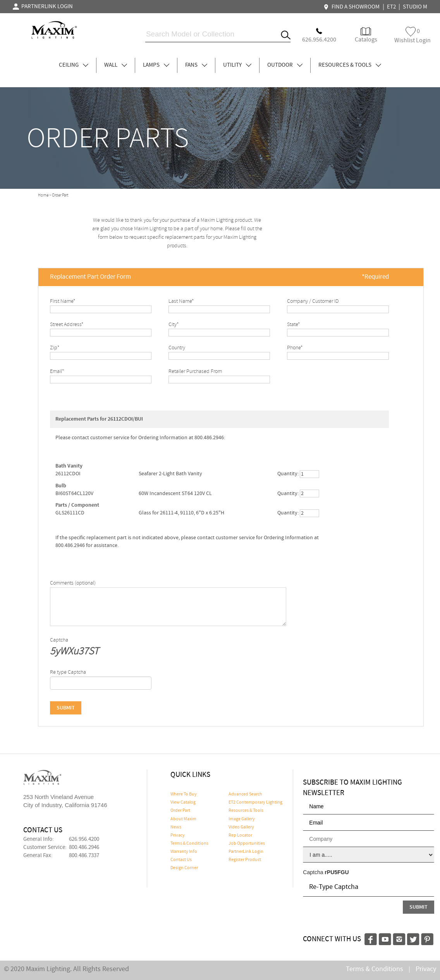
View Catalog (183, 802)
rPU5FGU (337, 872)
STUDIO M (415, 7)
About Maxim (183, 819)
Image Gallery (242, 819)
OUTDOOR (285, 65)
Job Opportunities (247, 844)
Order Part (180, 811)
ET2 (391, 7)
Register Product (245, 860)
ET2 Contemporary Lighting (255, 802)
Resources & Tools (246, 811)
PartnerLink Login (246, 852)
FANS (196, 65)
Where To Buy (184, 794)
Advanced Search (245, 794)
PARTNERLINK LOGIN (43, 7)
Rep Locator (240, 835)
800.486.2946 (84, 847)
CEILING (74, 65)
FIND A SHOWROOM (352, 7)
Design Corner (184, 868)
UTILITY (237, 65)
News (176, 827)
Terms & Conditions (189, 844)
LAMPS (156, 65)
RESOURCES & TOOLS (350, 65)
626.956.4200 (84, 839)
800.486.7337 (84, 856)
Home (43, 195)
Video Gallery (241, 827)
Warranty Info (184, 852)
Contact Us (181, 860)
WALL (116, 65)
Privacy (178, 835)
